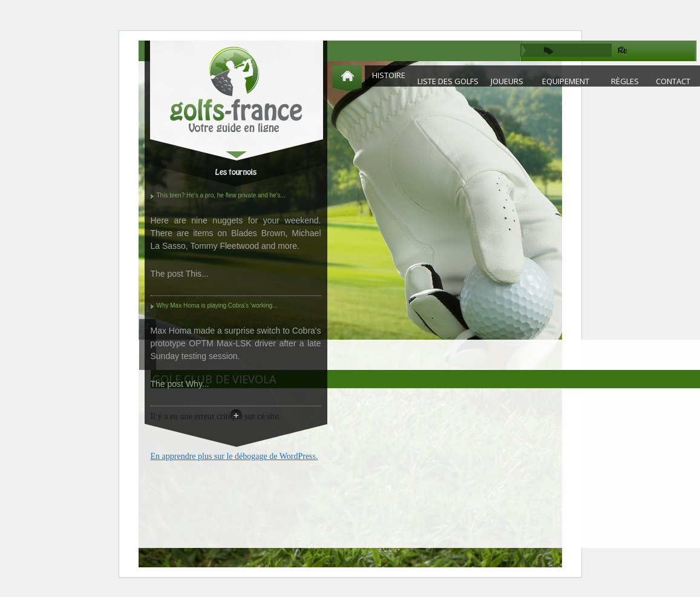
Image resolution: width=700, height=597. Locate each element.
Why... (198, 384)
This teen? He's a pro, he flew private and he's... (221, 195)
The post (168, 274)
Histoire (389, 75)
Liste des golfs (448, 81)
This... (197, 274)
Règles (625, 81)
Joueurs (507, 81)
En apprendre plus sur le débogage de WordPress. (234, 456)
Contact (673, 81)
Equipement (566, 81)
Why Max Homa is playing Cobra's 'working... (217, 305)
